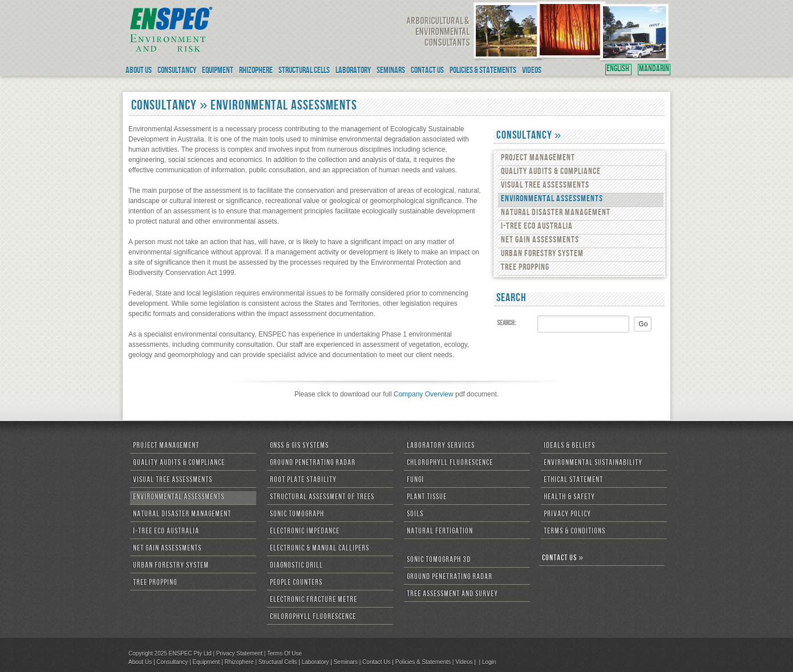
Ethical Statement (573, 480)
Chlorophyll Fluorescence (313, 617)
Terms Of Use (284, 653)
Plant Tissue (427, 497)
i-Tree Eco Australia (537, 227)
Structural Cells (278, 662)
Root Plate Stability (303, 480)
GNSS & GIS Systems (299, 446)
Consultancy (172, 662)
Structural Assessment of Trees (322, 497)
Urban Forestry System (542, 254)
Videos (464, 662)
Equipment (206, 662)
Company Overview (424, 394)
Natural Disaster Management (556, 213)
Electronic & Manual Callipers (319, 549)
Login (489, 662)
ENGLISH (618, 70)
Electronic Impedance (305, 532)
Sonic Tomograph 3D (439, 560)
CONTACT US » (563, 558)
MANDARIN (654, 70)
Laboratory (315, 662)
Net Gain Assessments (540, 241)
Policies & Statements (423, 662)
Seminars (346, 662)
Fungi (415, 480)
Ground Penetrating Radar (313, 463)
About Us (140, 662)
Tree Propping (525, 268)
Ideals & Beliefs (569, 446)
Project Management (538, 159)
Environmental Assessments (552, 200)
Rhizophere (239, 662)
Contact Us (376, 662)
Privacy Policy (567, 515)
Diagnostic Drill (296, 566)
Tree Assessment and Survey (452, 594)
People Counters (296, 583)
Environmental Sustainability (593, 463)
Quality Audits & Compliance (551, 172)
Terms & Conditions (574, 532)
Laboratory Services (441, 446)
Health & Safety (569, 497)
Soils (415, 515)
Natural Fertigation (440, 532)
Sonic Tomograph (297, 515)
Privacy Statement (239, 653)
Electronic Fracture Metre (313, 600)
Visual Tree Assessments (545, 186)
